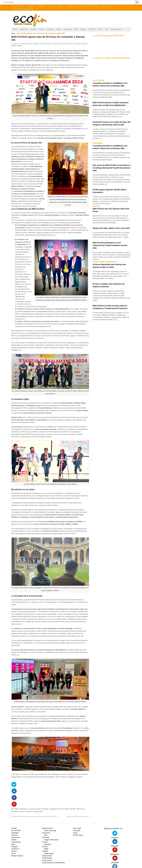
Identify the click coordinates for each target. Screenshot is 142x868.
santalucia (29, 793)
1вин (46, 816)
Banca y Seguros (33, 44)
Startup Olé (38, 793)
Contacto (70, 6)
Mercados (84, 44)
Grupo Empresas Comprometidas (23, 9)
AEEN (16, 790)
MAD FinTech (64, 790)
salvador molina (18, 793)
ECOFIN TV (92, 29)
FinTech (100, 29)
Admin (75, 814)
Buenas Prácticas (116, 29)
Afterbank (23, 790)
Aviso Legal (77, 809)
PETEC (73, 790)
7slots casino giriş (50, 812)
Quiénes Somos (18, 6)
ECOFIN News (94, 6)
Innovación (77, 44)
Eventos (61, 6)
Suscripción (30, 6)
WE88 (46, 830)
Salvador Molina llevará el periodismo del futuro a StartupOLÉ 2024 (35, 798)
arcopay (31, 790)
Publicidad (42, 6)
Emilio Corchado (42, 790)
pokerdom (47, 825)
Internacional (50, 29)
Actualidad (33, 29)
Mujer (76, 29)
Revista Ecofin (82, 6)
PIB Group (81, 790)
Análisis (59, 29)
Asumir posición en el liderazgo (77, 798)
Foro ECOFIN (24, 29)
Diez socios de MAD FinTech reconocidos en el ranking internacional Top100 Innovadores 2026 (112, 168)
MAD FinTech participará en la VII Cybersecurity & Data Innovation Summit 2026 (110, 245)
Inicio (13, 33)
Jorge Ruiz (54, 790)
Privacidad (77, 812)
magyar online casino (51, 821)
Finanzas (41, 29)
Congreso (83, 29)
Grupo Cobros (105, 6)
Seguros (20, 46)
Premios (51, 6)
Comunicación (68, 29)
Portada (15, 29)
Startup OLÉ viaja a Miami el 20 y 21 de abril (111, 228)
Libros (107, 29)
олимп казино (49, 835)
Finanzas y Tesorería (59, 44)
